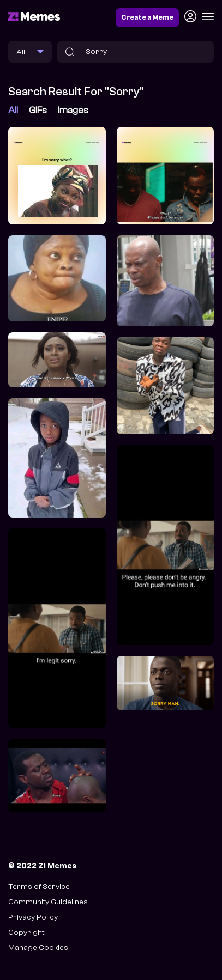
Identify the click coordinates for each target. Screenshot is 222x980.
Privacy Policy (33, 917)
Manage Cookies (38, 948)
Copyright (26, 932)
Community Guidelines (48, 902)
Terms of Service (39, 887)
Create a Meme (147, 17)
